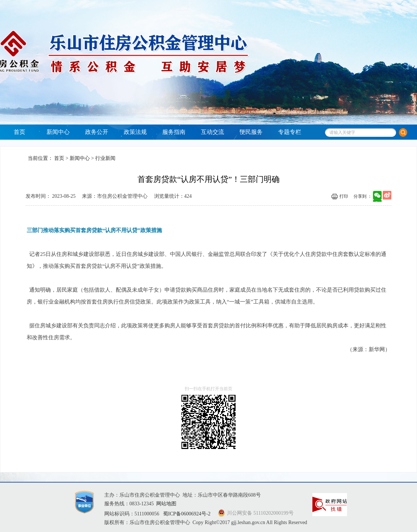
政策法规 (135, 132)
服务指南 (174, 132)
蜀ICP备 (187, 514)
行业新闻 (105, 158)
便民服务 (251, 132)
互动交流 (212, 132)
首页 (19, 132)
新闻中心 (58, 132)
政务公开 (97, 132)
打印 (344, 196)
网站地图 (166, 504)
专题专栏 (290, 132)
